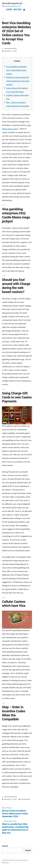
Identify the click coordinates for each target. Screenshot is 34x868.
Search (5, 846)
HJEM (9, 9)
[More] (24, 10)
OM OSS (17, 9)
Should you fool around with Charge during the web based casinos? (18, 81)
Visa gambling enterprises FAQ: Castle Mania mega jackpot (16, 70)
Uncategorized (25, 799)
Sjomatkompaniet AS (12, 3)
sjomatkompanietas (10, 48)
